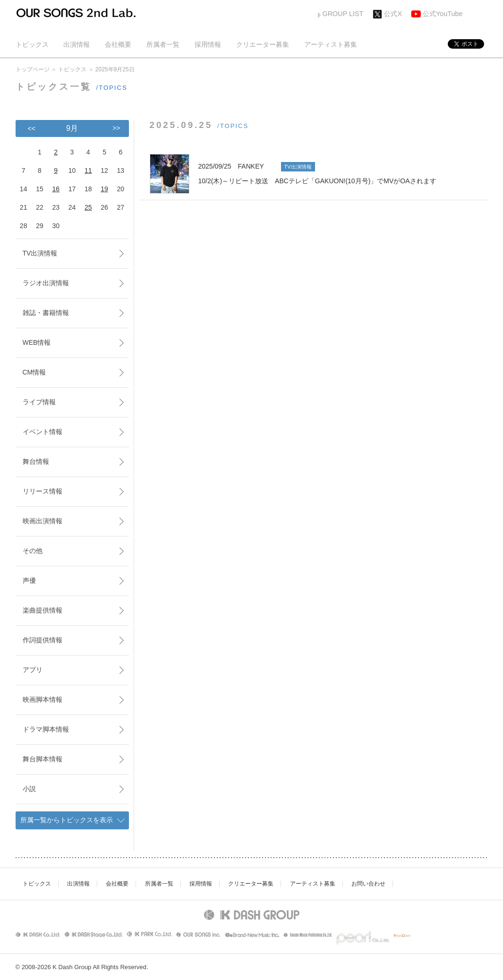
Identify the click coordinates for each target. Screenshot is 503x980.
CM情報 (34, 372)
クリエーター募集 (263, 44)
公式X (393, 14)
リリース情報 (43, 491)
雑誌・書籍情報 (46, 313)
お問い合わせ (368, 884)
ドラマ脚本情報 (46, 729)
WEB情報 (37, 342)
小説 (29, 789)
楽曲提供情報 (43, 610)
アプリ (33, 670)
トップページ (33, 69)
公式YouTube (443, 14)
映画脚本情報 (43, 699)
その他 (33, 551)
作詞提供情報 (43, 640)
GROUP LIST (343, 14)
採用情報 (208, 44)
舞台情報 (36, 461)
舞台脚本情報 (43, 759)
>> (116, 128)
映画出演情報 (43, 521)
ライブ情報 (39, 402)
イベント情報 (43, 432)
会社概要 (118, 44)
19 (104, 189)
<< (32, 128)
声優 (29, 580)
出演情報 (77, 44)
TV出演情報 (40, 253)
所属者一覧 (163, 44)
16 (56, 189)
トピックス (32, 44)
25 (88, 207)
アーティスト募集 (331, 44)
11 (88, 170)
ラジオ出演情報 (46, 283)
